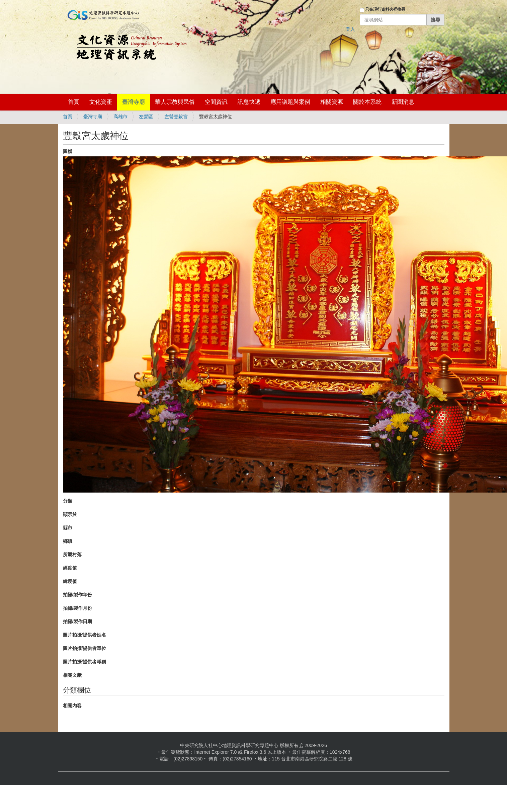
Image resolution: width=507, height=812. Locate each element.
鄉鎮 (68, 541)
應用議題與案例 (290, 102)
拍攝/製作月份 (78, 608)
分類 (68, 501)
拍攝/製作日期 (78, 621)
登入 (350, 29)
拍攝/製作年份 (78, 595)
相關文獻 (72, 675)
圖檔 (68, 151)
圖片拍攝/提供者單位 (85, 648)
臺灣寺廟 (134, 102)
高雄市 (120, 117)
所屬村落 (72, 555)
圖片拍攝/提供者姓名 (85, 635)
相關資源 (332, 102)
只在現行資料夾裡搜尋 (385, 9)
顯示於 (70, 514)
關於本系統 (367, 102)
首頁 (74, 102)
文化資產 (101, 102)
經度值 (70, 568)
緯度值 (70, 581)
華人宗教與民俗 (175, 102)
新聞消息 (403, 102)
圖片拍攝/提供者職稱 (85, 662)
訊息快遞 (249, 102)
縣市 (68, 528)
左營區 (146, 117)
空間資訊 (216, 102)
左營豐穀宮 (176, 117)
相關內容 (72, 706)
